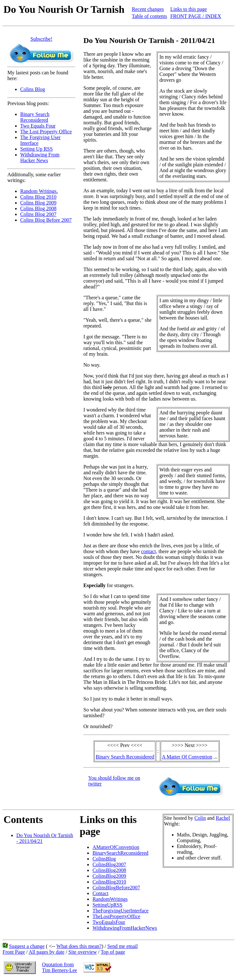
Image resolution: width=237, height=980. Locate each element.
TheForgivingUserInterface (120, 911)
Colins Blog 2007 (38, 214)
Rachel (223, 818)
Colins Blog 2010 (38, 197)
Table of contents (149, 16)
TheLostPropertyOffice (116, 916)
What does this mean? (79, 946)
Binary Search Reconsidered (35, 117)
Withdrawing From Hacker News (40, 158)
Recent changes (148, 9)
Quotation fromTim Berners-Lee (59, 967)
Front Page (14, 952)
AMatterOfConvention (116, 847)
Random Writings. (39, 191)
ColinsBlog (104, 859)
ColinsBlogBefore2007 (116, 888)
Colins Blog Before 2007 (46, 220)
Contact (100, 893)
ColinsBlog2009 (109, 876)
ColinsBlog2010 (109, 882)
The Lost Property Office (46, 132)
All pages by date (47, 952)
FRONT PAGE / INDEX (196, 16)
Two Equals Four (38, 126)
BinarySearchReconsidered (120, 853)
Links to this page (189, 9)
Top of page (113, 952)
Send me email (122, 946)
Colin (200, 818)
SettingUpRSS (107, 905)
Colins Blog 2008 (38, 208)
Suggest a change (27, 946)
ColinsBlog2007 (109, 864)
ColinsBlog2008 (109, 870)
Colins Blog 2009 (38, 203)
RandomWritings (110, 899)
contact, (149, 551)
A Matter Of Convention (187, 757)
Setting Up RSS (36, 149)
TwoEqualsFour (109, 922)
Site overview (82, 952)
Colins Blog (33, 89)
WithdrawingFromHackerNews (125, 928)
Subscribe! (41, 39)
